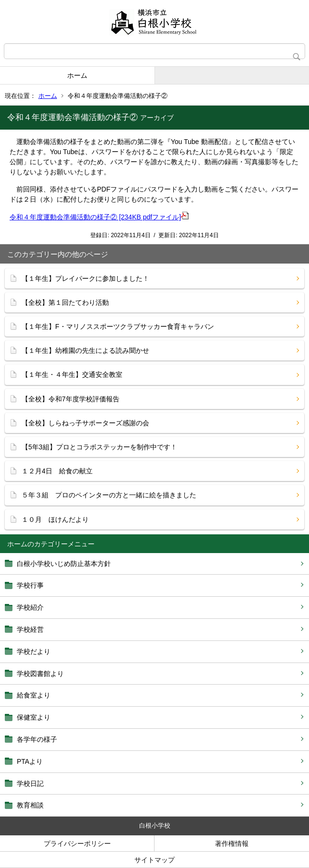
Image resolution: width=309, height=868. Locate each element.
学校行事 (30, 585)
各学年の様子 (37, 739)
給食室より (34, 695)
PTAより (30, 761)
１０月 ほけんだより (55, 519)
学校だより (34, 651)
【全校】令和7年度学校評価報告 (71, 399)
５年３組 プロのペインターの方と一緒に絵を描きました (109, 495)
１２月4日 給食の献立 (57, 471)
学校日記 (30, 784)
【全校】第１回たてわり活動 (65, 302)
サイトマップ (154, 860)
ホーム (77, 75)
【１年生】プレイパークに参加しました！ (85, 278)
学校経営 (30, 629)
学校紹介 (30, 607)
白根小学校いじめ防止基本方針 (64, 564)
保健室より (34, 717)
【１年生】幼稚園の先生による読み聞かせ (85, 350)
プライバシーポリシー (77, 844)
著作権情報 (232, 844)
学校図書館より (40, 674)
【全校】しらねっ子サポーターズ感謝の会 (85, 423)
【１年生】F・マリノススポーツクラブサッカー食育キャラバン (118, 326)
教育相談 (30, 805)
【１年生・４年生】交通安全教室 (72, 374)
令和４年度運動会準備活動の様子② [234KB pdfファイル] (99, 217)
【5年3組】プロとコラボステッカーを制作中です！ (99, 447)
